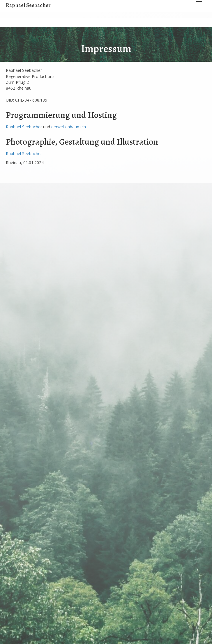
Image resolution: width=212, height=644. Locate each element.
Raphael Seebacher (24, 127)
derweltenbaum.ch (69, 127)
